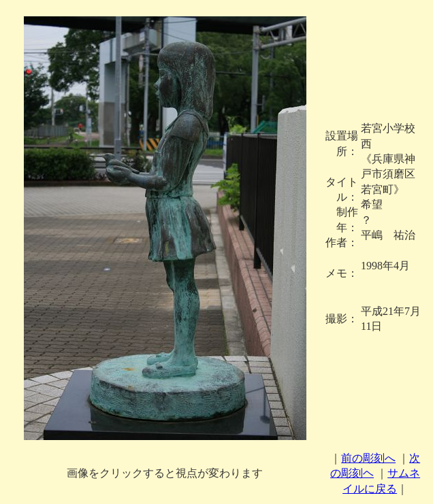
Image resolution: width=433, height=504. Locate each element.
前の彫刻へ (368, 458)
